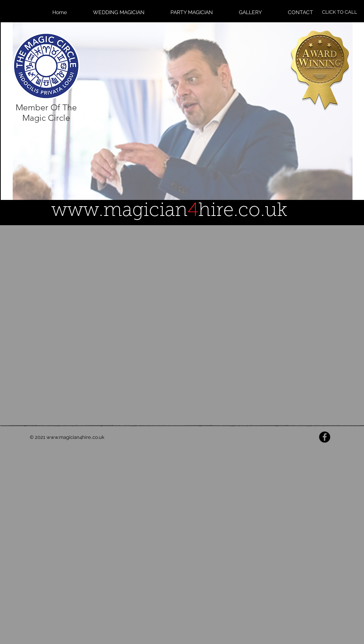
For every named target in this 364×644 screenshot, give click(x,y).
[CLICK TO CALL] (339, 12)
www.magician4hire (69, 437)
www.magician (119, 211)
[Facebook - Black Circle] (325, 437)
